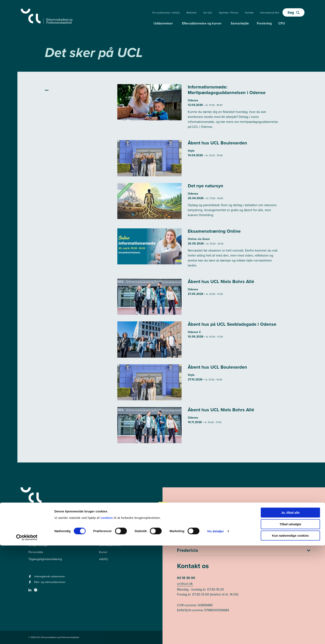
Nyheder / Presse (229, 13)
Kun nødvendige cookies (290, 634)
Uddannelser (163, 23)
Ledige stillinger (39, 545)
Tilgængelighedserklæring (45, 559)
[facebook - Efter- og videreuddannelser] (30, 583)
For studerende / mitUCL (166, 13)
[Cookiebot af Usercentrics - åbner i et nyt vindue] (27, 636)
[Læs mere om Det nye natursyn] (199, 202)
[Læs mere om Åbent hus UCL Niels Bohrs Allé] (199, 297)
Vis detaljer (215, 630)
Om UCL (208, 13)
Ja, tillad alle (290, 611)
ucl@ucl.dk (185, 584)
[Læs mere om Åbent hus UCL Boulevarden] (199, 158)
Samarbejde (240, 23)
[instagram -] (36, 591)
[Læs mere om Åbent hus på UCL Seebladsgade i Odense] (199, 340)
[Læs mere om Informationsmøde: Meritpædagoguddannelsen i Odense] (199, 109)
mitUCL (104, 559)
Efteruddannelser (110, 545)
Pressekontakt (38, 538)
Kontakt (249, 13)
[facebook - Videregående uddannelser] (30, 578)
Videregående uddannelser (117, 538)
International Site (270, 13)
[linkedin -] (30, 591)
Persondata (36, 552)
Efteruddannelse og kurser (202, 23)
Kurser (103, 552)
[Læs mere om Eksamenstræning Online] (199, 250)
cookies (107, 616)
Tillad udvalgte (290, 623)
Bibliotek (192, 13)
